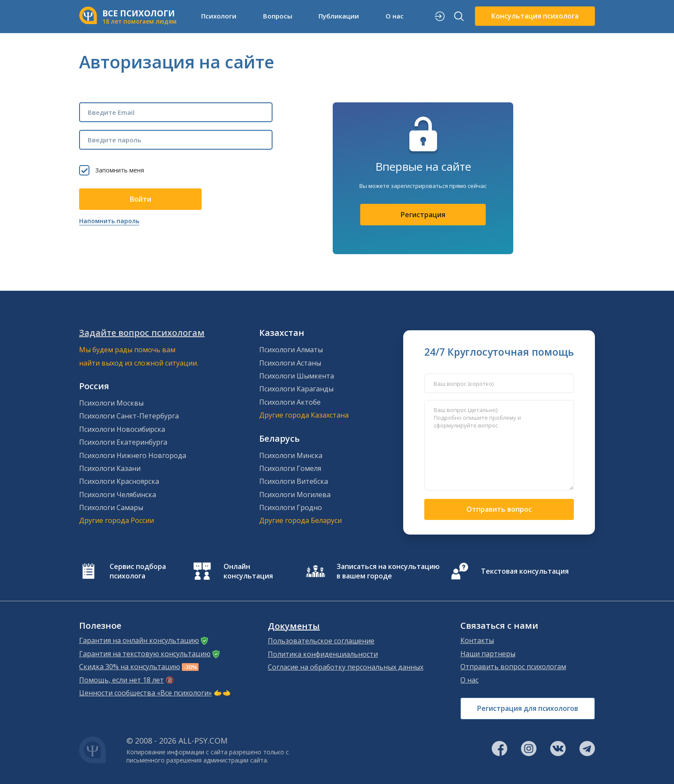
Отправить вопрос (499, 509)
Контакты (477, 640)
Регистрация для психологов (528, 708)
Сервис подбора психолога (138, 571)
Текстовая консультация (525, 571)
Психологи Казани (110, 468)
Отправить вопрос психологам (513, 667)
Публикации (339, 16)
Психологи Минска (291, 455)
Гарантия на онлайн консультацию (139, 640)
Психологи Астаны (290, 363)
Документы (294, 626)
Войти (141, 199)
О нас (395, 16)
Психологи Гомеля (290, 468)
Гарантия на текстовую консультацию (145, 654)
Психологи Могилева (295, 495)
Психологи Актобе (290, 402)
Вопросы (278, 16)
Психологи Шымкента (297, 376)
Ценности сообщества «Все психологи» (146, 693)
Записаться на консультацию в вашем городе (388, 571)
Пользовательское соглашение (321, 641)
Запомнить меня (120, 170)
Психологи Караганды (296, 389)
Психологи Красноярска (119, 481)
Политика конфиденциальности (323, 654)
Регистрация (423, 215)
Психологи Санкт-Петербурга (129, 416)
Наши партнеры (488, 654)
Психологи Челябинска (118, 495)
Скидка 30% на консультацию (130, 667)
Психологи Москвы (111, 403)
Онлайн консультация (248, 571)
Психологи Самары (111, 507)
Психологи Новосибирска (122, 429)
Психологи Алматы (291, 350)
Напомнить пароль (109, 221)
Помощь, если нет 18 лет (121, 680)
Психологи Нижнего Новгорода (133, 455)
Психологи (219, 16)
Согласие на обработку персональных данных (346, 667)
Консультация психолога (535, 16)
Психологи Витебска (294, 481)
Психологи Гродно (291, 507)
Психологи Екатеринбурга (123, 442)
